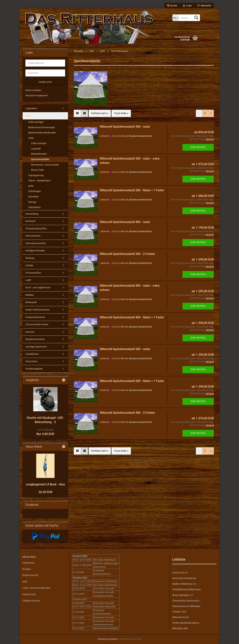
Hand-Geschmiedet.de (184, 578)
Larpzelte (36, 149)
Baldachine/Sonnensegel (41, 127)
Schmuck (30, 221)
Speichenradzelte (40, 159)
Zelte (28, 116)
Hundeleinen (32, 354)
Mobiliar (30, 295)
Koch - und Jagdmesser (38, 287)
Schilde (29, 265)
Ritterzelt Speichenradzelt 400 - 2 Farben (127, 413)
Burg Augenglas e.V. (183, 595)
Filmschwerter (33, 236)
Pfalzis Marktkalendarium (186, 623)
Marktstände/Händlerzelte (42, 133)
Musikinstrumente (35, 339)
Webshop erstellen (108, 639)
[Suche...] (175, 18)
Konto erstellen (33, 90)
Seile (31, 186)
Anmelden (45, 82)
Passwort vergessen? (37, 95)
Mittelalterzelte (39, 154)
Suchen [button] (172, 6)
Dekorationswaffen (36, 243)
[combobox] (100, 113)
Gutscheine (31, 361)
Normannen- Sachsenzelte (45, 165)
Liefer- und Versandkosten (36, 588)
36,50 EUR (45, 492)
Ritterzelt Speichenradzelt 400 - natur (125, 222)
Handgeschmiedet (35, 251)
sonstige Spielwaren (36, 347)
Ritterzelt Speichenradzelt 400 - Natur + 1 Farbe (132, 317)
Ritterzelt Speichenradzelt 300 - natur (125, 127)
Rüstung (30, 258)
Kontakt (27, 569)
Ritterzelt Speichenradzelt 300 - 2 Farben (127, 254)
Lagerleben (31, 108)
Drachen (30, 332)
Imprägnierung (36, 175)
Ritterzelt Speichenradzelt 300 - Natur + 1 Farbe (132, 190)
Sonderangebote (34, 369)
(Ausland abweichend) (140, 136)
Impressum (28, 563)
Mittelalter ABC (180, 628)
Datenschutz (29, 594)
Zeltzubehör (34, 207)
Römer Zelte (37, 170)
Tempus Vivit (179, 612)
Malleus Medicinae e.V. (184, 584)
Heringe (32, 202)
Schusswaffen (33, 273)
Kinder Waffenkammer (37, 310)
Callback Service (31, 601)
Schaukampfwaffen (36, 229)
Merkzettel (204, 6)
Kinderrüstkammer (35, 317)
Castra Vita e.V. (180, 573)
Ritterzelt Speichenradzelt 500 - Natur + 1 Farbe (132, 381)
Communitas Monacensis (186, 601)
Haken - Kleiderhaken (39, 181)
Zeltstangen (35, 191)
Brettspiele (31, 302)
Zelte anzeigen (36, 122)
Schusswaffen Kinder (37, 324)
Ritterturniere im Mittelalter (186, 606)
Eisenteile (33, 197)
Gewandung (32, 214)
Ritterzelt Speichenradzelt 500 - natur (125, 349)
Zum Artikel (198, 147)
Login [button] (187, 6)
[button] (77, 113)
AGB (25, 582)
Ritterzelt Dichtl (180, 617)
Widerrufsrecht (30, 575)
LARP (28, 280)
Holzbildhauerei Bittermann (187, 589)
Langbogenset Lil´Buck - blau (45, 484)
